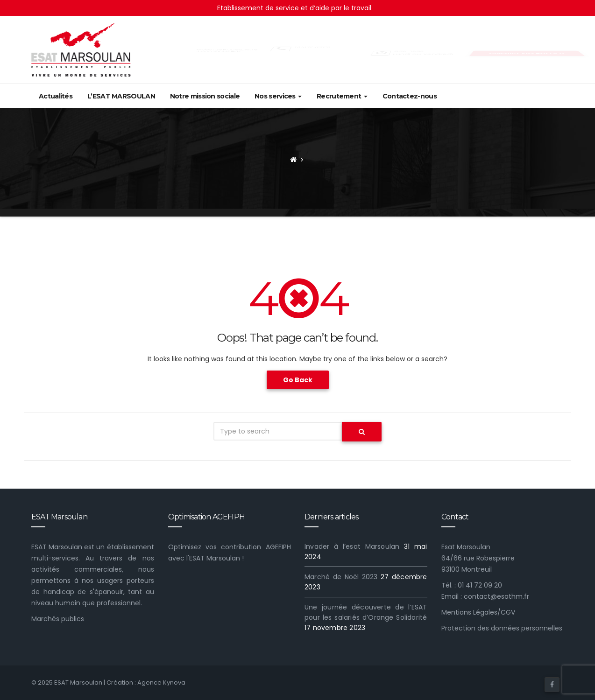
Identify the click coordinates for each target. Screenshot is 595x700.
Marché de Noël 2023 (341, 577)
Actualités (56, 96)
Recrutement (342, 96)
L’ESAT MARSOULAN (121, 96)
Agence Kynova (161, 682)
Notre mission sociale (205, 96)
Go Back (298, 380)
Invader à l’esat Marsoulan (352, 546)
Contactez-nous (410, 96)
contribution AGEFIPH (256, 547)
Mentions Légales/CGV (478, 612)
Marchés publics (58, 619)
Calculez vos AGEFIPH (526, 53)
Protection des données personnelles (502, 628)
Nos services (278, 96)
